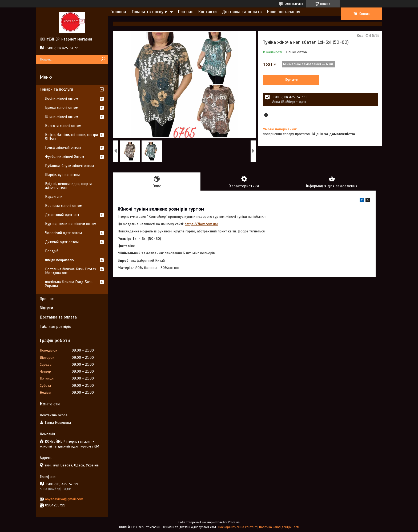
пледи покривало (59, 260)
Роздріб (52, 251)
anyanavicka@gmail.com (64, 499)
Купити (292, 80)
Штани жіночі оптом (62, 117)
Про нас (186, 12)
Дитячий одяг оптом (62, 242)
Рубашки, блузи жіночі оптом (69, 166)
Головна (118, 12)
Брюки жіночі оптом (62, 108)
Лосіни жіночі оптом (62, 98)
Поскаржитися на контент (238, 527)
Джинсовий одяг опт (62, 215)
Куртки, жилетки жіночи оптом (71, 224)
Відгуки (46, 308)
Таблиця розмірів (55, 327)
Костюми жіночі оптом (64, 206)
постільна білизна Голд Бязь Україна (69, 284)
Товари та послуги (149, 12)
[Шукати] (103, 59)
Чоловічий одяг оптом (63, 233)
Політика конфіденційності (279, 527)
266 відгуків (294, 4)
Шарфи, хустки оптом (62, 175)
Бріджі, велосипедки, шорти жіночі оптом (68, 186)
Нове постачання (284, 12)
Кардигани (54, 197)
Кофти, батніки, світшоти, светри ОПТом (71, 137)
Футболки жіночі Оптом (65, 157)
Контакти (208, 12)
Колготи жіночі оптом (63, 126)
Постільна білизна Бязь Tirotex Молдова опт (71, 271)
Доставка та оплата (242, 12)
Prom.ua (234, 522)
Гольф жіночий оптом (63, 148)
